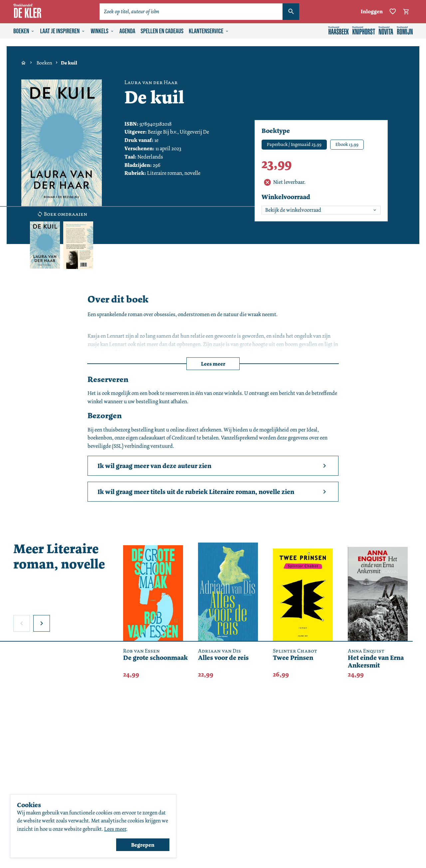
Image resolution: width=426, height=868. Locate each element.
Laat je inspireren (63, 31)
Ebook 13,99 (347, 144)
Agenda (127, 31)
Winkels (102, 31)
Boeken (24, 31)
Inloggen (372, 11)
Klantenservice (209, 31)
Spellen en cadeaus (162, 31)
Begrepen (143, 845)
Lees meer (213, 364)
